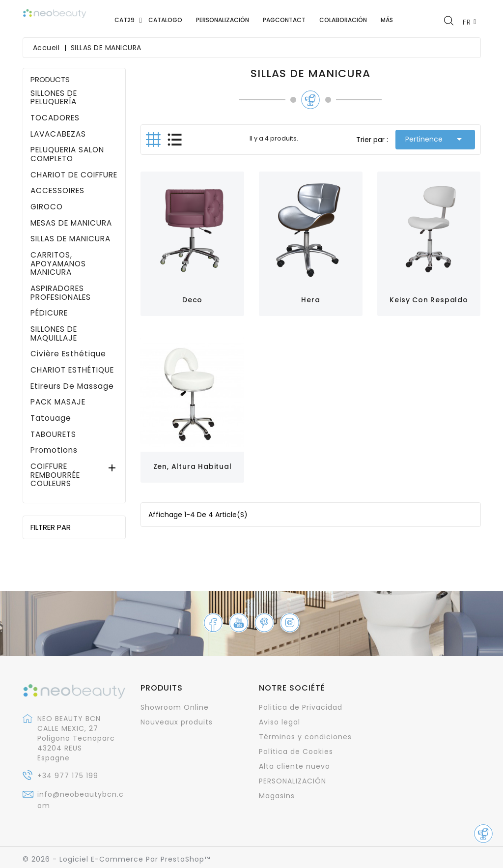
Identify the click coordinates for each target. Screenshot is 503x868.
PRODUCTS (50, 79)
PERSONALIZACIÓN (293, 781)
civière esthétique (68, 354)
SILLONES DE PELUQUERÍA (54, 98)
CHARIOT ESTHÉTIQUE (72, 370)
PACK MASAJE (58, 402)
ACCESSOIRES (57, 191)
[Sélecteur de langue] (470, 22)
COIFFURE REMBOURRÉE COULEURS (55, 475)
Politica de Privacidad (301, 707)
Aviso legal (279, 722)
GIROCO (47, 207)
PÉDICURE (49, 313)
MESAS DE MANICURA (71, 223)
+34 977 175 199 (68, 776)
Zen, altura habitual (193, 466)
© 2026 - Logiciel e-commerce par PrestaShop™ (116, 859)
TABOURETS (53, 434)
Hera (310, 300)
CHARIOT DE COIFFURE (74, 175)
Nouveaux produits (177, 722)
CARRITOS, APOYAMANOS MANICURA (58, 264)
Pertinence (435, 139)
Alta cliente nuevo (294, 766)
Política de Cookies (296, 752)
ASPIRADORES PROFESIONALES (61, 293)
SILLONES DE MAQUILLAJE (54, 333)
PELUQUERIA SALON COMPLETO (67, 154)
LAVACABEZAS (58, 134)
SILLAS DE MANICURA (70, 239)
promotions (54, 450)
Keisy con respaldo (429, 300)
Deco (192, 300)
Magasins (277, 796)
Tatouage (51, 418)
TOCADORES (55, 118)
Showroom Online (175, 707)
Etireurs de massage (72, 386)
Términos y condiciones (305, 737)
